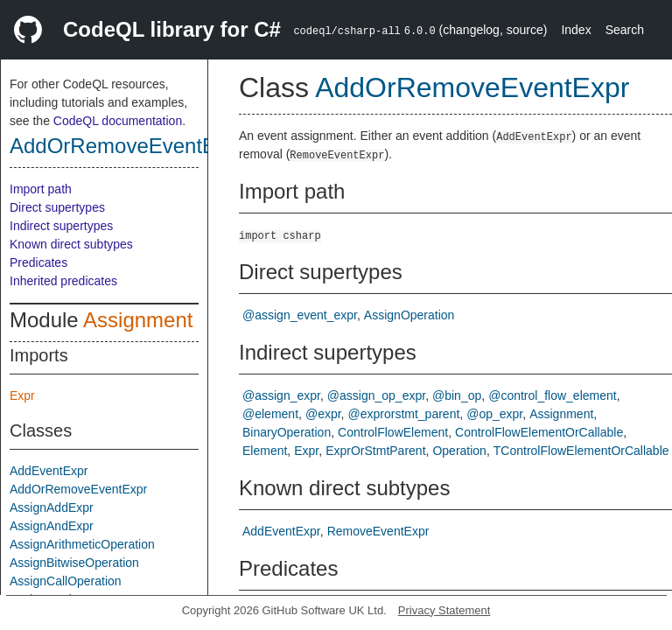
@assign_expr (281, 395)
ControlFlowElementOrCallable (539, 432)
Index (576, 30)
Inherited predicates (63, 281)
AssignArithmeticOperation (82, 544)
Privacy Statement (444, 610)
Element (265, 451)
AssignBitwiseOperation (74, 563)
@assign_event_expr (300, 315)
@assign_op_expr (376, 395)
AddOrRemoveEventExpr (127, 146)
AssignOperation (409, 315)
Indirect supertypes (61, 226)
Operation (459, 451)
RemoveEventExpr (378, 531)
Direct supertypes (57, 207)
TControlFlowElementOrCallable (581, 451)
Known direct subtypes (71, 244)
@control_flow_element (553, 395)
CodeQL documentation (118, 121)
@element (270, 414)
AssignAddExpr (52, 507)
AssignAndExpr (52, 526)
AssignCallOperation (66, 581)
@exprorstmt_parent (404, 414)
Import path (41, 189)
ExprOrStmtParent (375, 451)
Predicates (38, 262)
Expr (22, 395)
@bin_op (457, 395)
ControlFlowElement (393, 432)
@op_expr (494, 414)
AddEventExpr (49, 471)
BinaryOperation (287, 432)
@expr (323, 414)
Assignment (138, 320)
